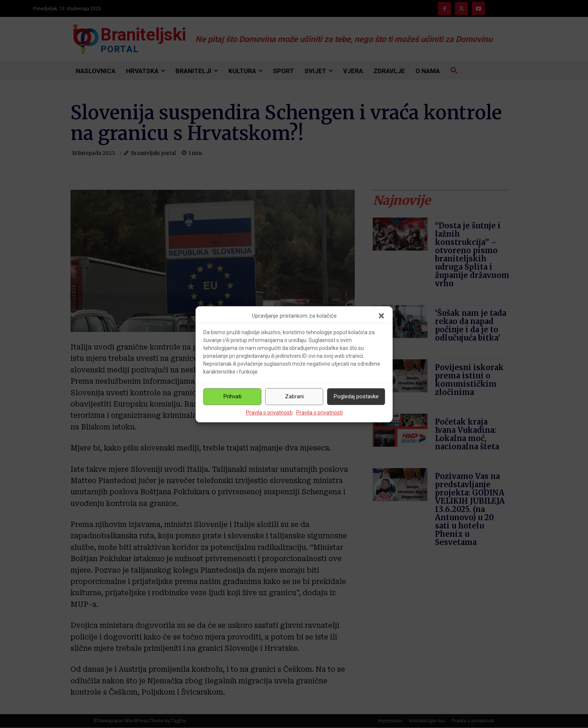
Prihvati (232, 396)
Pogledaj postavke (356, 396)
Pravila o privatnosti (269, 413)
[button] (381, 316)
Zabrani (294, 396)
